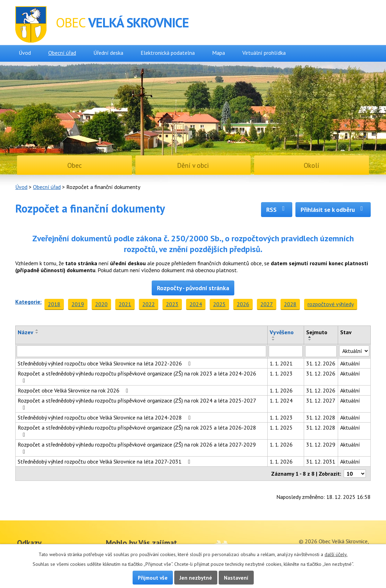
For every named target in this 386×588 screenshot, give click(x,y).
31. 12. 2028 (321, 417)
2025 (219, 304)
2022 (149, 304)
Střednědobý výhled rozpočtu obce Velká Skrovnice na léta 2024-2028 (105, 417)
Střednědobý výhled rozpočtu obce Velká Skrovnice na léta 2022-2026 (105, 363)
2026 (243, 304)
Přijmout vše (153, 578)
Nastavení (236, 578)
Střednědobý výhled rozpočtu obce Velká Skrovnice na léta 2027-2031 (105, 461)
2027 (267, 304)
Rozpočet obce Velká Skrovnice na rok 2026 (74, 390)
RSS (277, 210)
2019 (78, 304)
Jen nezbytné (196, 578)
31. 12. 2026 (321, 363)
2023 (172, 304)
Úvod (25, 53)
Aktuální (350, 363)
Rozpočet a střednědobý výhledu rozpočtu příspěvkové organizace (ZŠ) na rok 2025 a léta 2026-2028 (137, 431)
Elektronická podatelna (168, 53)
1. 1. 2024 (281, 400)
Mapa (219, 53)
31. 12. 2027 (321, 400)
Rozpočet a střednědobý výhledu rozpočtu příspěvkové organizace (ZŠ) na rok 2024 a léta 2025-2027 (137, 404)
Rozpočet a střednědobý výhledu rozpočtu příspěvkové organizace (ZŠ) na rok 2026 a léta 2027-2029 (137, 448)
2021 (125, 304)
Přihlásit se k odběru (333, 210)
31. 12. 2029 (321, 444)
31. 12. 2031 (321, 461)
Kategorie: (28, 302)
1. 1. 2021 (281, 363)
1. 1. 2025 (281, 427)
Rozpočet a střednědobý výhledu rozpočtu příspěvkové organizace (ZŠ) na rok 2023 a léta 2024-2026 (137, 377)
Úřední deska (108, 53)
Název (26, 332)
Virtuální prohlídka (264, 53)
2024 (196, 304)
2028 (290, 304)
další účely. (336, 554)
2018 (54, 304)
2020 (101, 304)
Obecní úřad (62, 53)
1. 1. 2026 (281, 390)
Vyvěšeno (282, 332)
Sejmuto (317, 332)
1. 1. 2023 (281, 373)
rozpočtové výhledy (331, 304)
